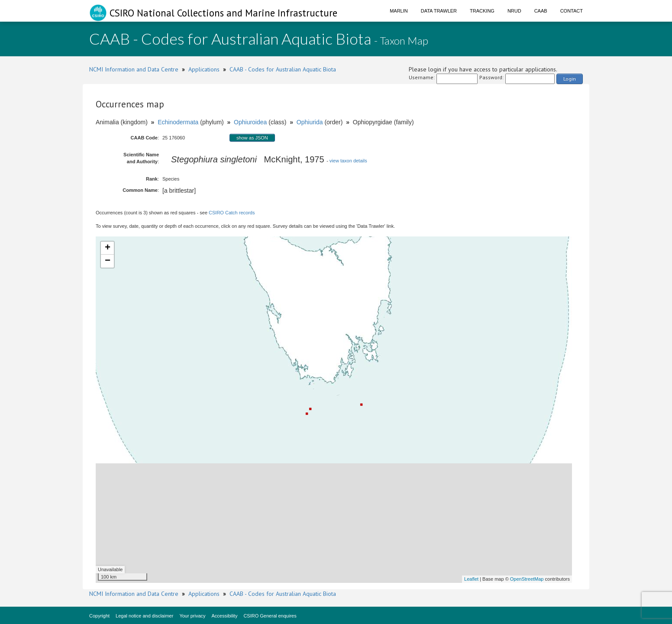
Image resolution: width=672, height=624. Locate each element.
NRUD (514, 11)
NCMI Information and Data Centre (134, 69)
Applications (204, 69)
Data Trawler (439, 11)
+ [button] (108, 248)
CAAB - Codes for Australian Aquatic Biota (283, 69)
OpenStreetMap (527, 579)
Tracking (482, 11)
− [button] (108, 261)
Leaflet (471, 579)
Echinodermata (178, 122)
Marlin (399, 11)
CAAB (541, 11)
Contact (572, 11)
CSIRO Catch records (232, 213)
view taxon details (348, 161)
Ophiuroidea (250, 122)
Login (570, 79)
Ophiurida (310, 122)
